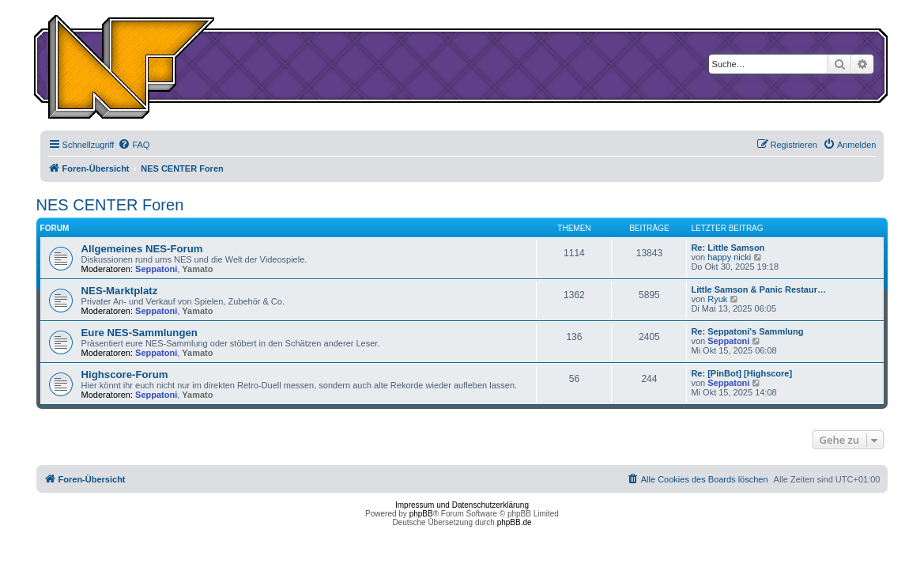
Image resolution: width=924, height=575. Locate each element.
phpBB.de (515, 522)
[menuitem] (134, 145)
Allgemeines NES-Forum (142, 249)
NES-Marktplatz (120, 291)
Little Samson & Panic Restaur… (758, 289)
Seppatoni (156, 269)
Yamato (197, 269)
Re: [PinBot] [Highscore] (741, 373)
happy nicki (729, 257)
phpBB (421, 514)
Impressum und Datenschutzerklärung (462, 505)
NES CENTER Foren (110, 205)
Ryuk (717, 299)
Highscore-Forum (125, 375)
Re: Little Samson (728, 248)
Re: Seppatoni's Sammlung (747, 331)
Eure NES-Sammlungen (140, 333)
